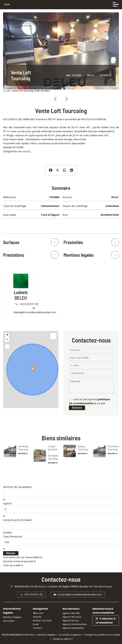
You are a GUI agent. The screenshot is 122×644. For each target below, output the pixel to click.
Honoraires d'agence (70, 635)
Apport (7, 504)
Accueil (7, 91)
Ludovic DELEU (21, 295)
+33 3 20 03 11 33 (29, 304)
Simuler (11, 553)
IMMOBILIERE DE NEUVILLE (29, 587)
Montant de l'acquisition (17, 487)
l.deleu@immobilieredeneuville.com (35, 312)
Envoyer (77, 408)
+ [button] (7, 335)
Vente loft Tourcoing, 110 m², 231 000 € (31, 91)
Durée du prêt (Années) (18, 520)
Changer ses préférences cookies (102, 635)
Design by (63, 639)
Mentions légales (47, 635)
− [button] (7, 340)
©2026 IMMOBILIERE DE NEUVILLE (18, 635)
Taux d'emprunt (13, 537)
